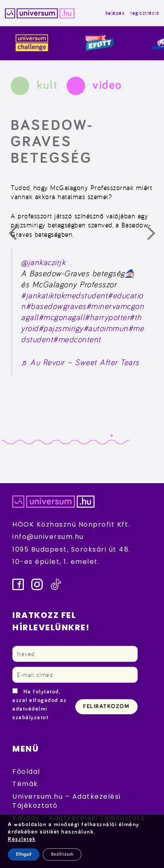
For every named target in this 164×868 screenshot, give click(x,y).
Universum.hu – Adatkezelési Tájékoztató (67, 801)
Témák (25, 784)
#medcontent (77, 339)
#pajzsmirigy (61, 328)
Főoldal (26, 771)
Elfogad (24, 854)
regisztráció (145, 13)
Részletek (22, 839)
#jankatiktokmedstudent (64, 295)
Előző (18, 235)
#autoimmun (106, 328)
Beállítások (62, 854)
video (107, 85)
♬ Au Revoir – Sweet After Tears (80, 362)
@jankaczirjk (43, 262)
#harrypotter (107, 317)
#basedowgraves (56, 306)
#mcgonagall (62, 317)
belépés (115, 13)
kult (47, 85)
